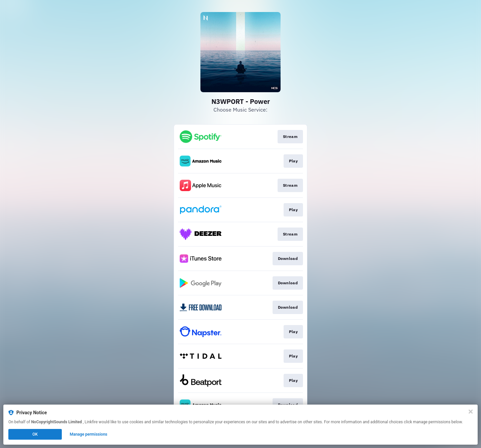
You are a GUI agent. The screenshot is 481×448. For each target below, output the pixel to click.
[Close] (471, 412)
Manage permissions (89, 434)
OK (35, 434)
